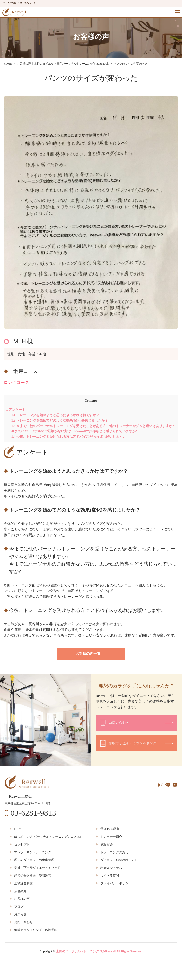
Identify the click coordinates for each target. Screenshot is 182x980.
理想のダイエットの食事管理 (34, 860)
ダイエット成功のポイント (119, 860)
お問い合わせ (23, 922)
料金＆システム (111, 868)
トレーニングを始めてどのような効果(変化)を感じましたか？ (60, 420)
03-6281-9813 (33, 813)
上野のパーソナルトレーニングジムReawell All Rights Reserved (99, 951)
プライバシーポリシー (116, 883)
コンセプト (22, 844)
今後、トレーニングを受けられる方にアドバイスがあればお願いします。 (68, 437)
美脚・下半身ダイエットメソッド (37, 868)
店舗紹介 (20, 891)
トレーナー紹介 (111, 837)
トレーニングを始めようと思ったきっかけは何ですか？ (55, 415)
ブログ (19, 906)
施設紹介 (107, 844)
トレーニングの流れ (114, 852)
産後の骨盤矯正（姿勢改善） (34, 875)
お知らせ (20, 914)
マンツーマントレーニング (33, 852)
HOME (19, 829)
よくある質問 (110, 875)
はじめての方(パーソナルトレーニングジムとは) (48, 837)
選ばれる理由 (110, 829)
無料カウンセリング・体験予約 (36, 930)
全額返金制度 (23, 883)
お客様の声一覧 (88, 654)
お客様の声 (22, 899)
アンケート (16, 410)
